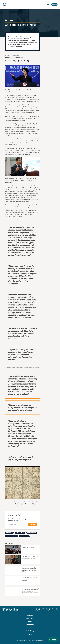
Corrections (30, 634)
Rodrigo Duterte (32, 533)
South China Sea (24, 536)
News (30, 622)
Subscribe (54, 4)
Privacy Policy (30, 618)
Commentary (10, 20)
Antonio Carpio (20, 533)
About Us (30, 615)
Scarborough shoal (11, 536)
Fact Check (30, 628)
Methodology (30, 631)
